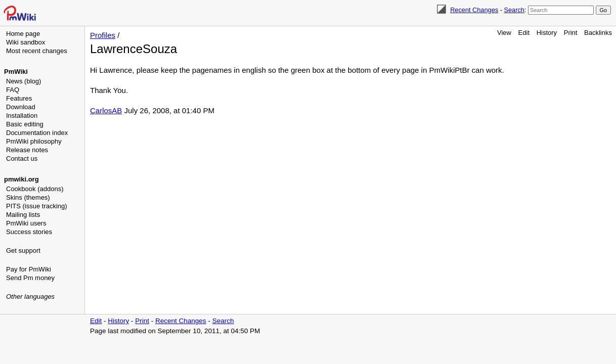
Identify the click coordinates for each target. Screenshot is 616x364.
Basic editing (25, 124)
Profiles (103, 35)
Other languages (30, 297)
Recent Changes (474, 10)
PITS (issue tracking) (37, 206)
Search (514, 10)
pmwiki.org (21, 179)
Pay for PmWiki (29, 269)
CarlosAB (106, 110)
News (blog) (24, 81)
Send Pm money (30, 278)
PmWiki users (26, 223)
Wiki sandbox (26, 42)
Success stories (29, 232)
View (504, 33)
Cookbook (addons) (35, 189)
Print (571, 33)
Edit (524, 33)
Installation (22, 116)
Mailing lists (23, 215)
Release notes (27, 150)
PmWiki (16, 72)
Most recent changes (37, 51)
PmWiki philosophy (34, 141)
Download (21, 107)
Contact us (22, 158)
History (547, 33)
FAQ (13, 90)
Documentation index (37, 133)
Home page (23, 34)
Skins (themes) (28, 197)
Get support (23, 251)
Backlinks (598, 33)
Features (19, 98)
